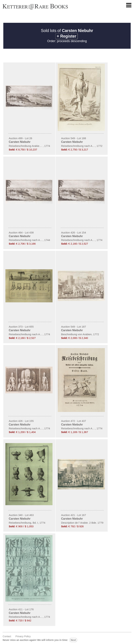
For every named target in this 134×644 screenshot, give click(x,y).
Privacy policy (23, 636)
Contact (7, 636)
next (73, 640)
